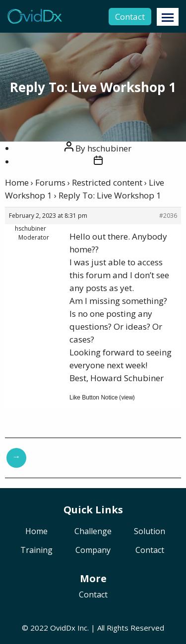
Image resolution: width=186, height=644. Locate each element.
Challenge (93, 532)
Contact (130, 17)
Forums (50, 182)
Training (36, 551)
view (127, 397)
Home (17, 182)
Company (93, 551)
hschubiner (109, 148)
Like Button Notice (93, 397)
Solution (150, 532)
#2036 (168, 216)
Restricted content (107, 182)
